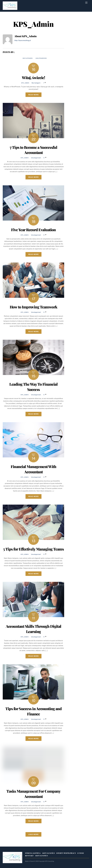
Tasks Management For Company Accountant (33, 794)
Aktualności (48, 853)
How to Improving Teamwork (33, 307)
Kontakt (29, 856)
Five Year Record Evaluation (33, 230)
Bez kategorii (28, 58)
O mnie (81, 853)
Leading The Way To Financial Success (33, 387)
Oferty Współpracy (66, 853)
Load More (33, 834)
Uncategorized (41, 58)
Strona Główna (33, 853)
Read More (33, 95)
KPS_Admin (25, 83)
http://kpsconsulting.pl (23, 40)
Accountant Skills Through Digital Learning (33, 629)
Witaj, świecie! (33, 78)
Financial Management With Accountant (33, 469)
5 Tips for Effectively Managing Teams (33, 549)
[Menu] (86, 3)
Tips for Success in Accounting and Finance (33, 711)
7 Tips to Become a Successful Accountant (33, 150)
